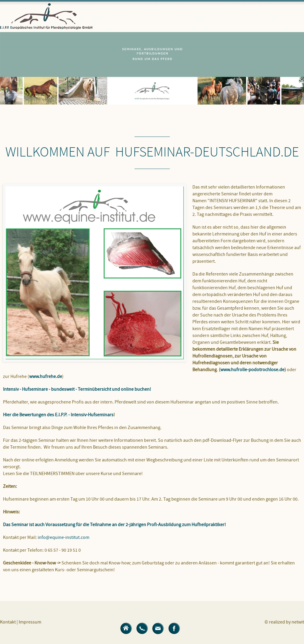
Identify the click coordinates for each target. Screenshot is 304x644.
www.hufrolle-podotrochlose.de (252, 370)
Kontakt (8, 622)
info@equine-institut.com (64, 537)
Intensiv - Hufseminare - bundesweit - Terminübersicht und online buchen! (77, 389)
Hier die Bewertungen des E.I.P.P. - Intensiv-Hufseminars (58, 415)
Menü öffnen (294, 19)
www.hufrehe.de (46, 376)
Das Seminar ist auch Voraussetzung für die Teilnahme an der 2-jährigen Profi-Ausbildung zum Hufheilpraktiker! (114, 525)
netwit (298, 622)
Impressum (30, 622)
